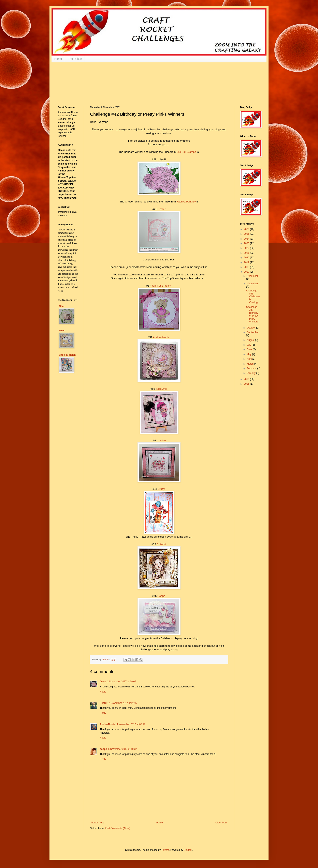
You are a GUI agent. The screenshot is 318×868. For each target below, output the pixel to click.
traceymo (161, 389)
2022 (247, 248)
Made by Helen (67, 355)
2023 (247, 243)
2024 (247, 239)
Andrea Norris (161, 337)
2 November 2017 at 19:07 (122, 682)
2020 (247, 258)
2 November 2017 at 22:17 (123, 703)
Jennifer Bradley (161, 286)
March (251, 364)
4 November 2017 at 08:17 (131, 724)
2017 (247, 272)
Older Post (221, 823)
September (253, 332)
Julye (103, 682)
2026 (247, 229)
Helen (62, 331)
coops (103, 749)
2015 (247, 384)
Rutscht (161, 544)
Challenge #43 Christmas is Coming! (253, 296)
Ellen (62, 306)
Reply (103, 692)
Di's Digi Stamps (186, 152)
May (249, 354)
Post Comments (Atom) (118, 828)
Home (58, 59)
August (251, 340)
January (251, 373)
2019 (247, 262)
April (250, 359)
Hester (162, 209)
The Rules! (75, 59)
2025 (247, 234)
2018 (247, 267)
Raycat (165, 850)
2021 (247, 253)
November (252, 284)
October (251, 328)
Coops (161, 596)
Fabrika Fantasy (186, 202)
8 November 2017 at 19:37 (122, 749)
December (252, 276)
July (249, 345)
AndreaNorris (108, 724)
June (250, 349)
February (252, 368)
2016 (247, 379)
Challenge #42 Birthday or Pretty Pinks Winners (252, 314)
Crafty (161, 489)
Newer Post (97, 823)
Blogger (188, 850)
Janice (162, 440)
